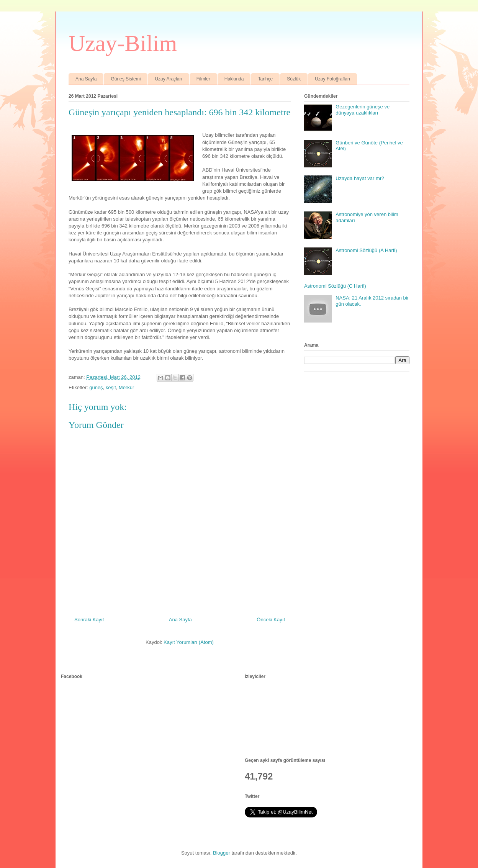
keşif (111, 387)
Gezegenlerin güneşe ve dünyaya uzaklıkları (363, 110)
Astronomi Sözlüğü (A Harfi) (366, 250)
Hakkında (234, 79)
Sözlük (294, 79)
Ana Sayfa (86, 79)
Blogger (222, 853)
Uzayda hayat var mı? (360, 178)
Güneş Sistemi (126, 79)
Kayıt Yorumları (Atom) (189, 642)
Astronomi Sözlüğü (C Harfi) (335, 286)
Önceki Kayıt (271, 620)
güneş (96, 387)
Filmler (203, 79)
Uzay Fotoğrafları (332, 79)
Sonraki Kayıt (89, 620)
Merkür (126, 387)
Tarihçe (265, 79)
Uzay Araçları (168, 79)
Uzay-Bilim (123, 43)
